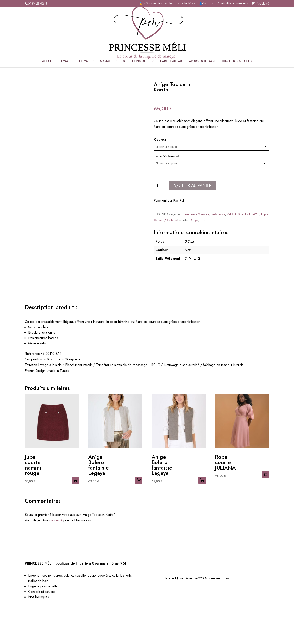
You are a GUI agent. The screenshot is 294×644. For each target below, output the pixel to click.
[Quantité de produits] (159, 186)
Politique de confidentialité (186, 618)
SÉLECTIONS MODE (180, 62)
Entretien (31, 365)
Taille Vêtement (166, 156)
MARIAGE (107, 37)
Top (203, 220)
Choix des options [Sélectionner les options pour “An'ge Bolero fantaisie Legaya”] (139, 480)
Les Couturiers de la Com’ (165, 623)
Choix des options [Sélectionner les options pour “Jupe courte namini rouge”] (75, 480)
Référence (32, 354)
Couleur (160, 140)
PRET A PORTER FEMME (243, 214)
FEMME (65, 37)
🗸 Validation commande (233, 4)
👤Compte (206, 4)
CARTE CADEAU (171, 37)
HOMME (85, 37)
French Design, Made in (42, 371)
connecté (56, 520)
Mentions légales (152, 618)
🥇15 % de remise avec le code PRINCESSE (167, 4)
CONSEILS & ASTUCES (236, 37)
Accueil (159, 62)
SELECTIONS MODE (137, 37)
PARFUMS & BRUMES (201, 37)
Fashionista (218, 214)
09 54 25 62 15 (38, 4)
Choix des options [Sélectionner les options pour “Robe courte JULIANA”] (266, 475)
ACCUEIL (48, 37)
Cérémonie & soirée (210, 62)
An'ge (194, 220)
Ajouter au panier (192, 186)
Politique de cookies (221, 618)
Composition (33, 359)
